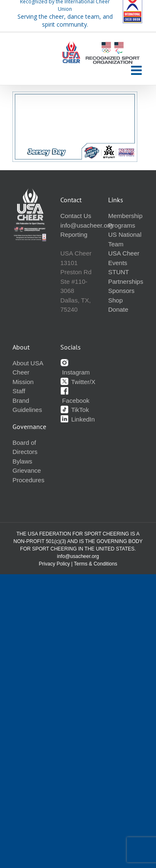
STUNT (119, 272)
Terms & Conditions (96, 564)
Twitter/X (78, 382)
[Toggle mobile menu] (137, 70)
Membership (125, 216)
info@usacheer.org (87, 225)
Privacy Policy (54, 564)
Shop (115, 300)
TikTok (75, 410)
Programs (122, 225)
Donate (118, 309)
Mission (23, 382)
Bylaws (22, 461)
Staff (19, 391)
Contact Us (76, 216)
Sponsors (121, 291)
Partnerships (126, 281)
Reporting (74, 234)
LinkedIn (78, 419)
